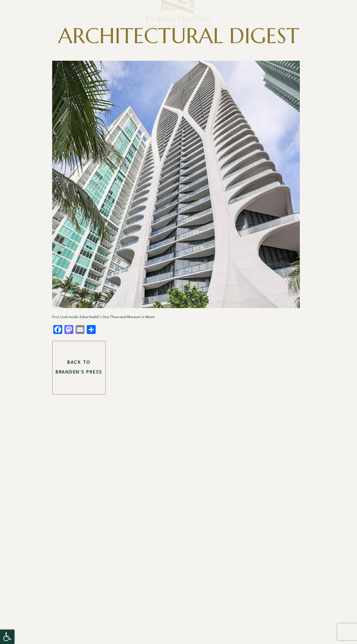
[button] (7, 637)
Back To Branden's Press (79, 368)
